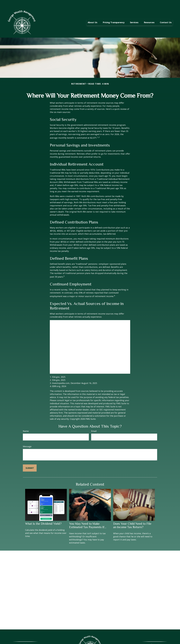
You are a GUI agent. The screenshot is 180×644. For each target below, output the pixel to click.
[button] (92, 15)
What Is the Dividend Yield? (43, 517)
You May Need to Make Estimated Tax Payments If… (88, 518)
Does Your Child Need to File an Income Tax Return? (132, 518)
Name (26, 424)
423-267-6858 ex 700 (157, 641)
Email (94, 424)
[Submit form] (30, 461)
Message (27, 440)
